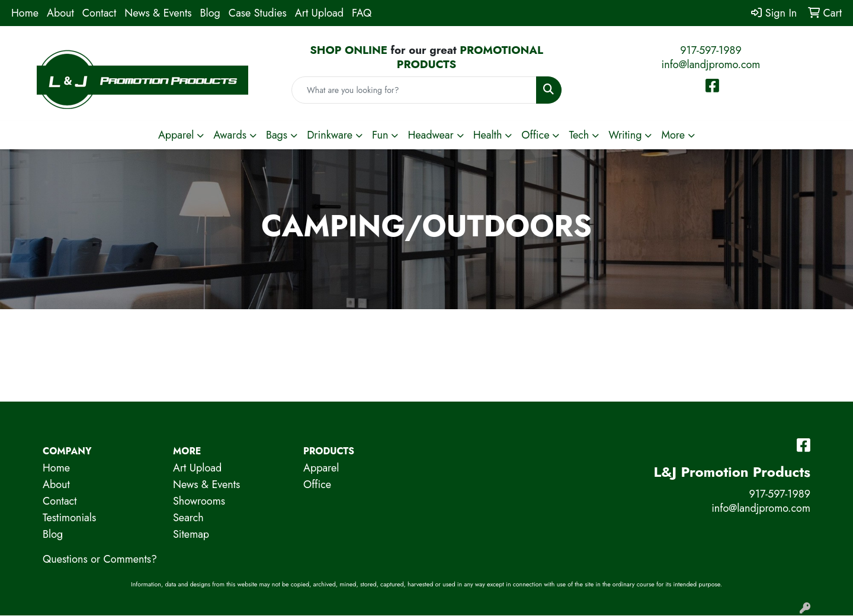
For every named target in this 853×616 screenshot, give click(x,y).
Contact (100, 13)
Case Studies (258, 13)
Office (317, 485)
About (60, 13)
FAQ (362, 13)
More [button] (673, 135)
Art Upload (319, 13)
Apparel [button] (176, 135)
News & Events (158, 13)
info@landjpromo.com (711, 65)
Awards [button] (230, 135)
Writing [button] (625, 135)
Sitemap (191, 534)
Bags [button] (277, 135)
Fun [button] (380, 135)
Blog (210, 13)
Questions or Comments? (100, 559)
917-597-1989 (711, 50)
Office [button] (535, 135)
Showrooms (199, 501)
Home (25, 13)
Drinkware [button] (330, 135)
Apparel (321, 468)
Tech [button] (579, 135)
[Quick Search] (414, 90)
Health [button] (488, 135)
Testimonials (69, 518)
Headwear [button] (430, 135)
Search (188, 518)
